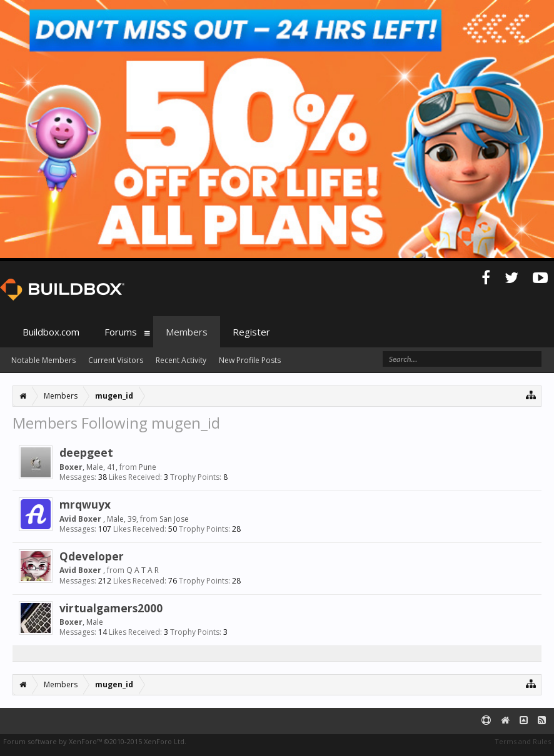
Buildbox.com (51, 332)
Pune (148, 467)
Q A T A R (143, 570)
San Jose (174, 519)
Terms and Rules (523, 741)
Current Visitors (116, 360)
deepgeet (86, 452)
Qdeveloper (92, 556)
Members (187, 332)
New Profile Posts (250, 360)
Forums (121, 332)
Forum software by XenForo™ (95, 741)
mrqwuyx (85, 504)
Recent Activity (181, 360)
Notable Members (43, 360)
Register (251, 332)
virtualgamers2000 (111, 608)
